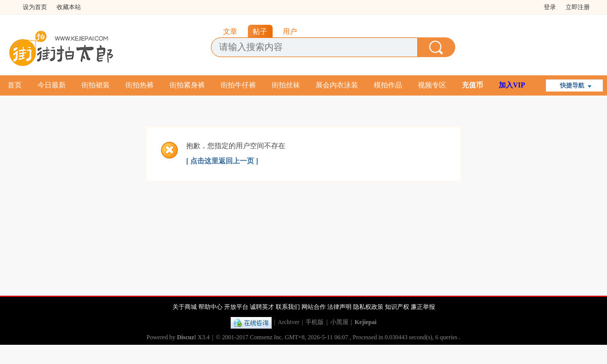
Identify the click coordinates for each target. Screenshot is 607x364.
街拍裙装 (96, 85)
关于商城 (185, 307)
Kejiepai (365, 322)
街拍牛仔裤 (238, 85)
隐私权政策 (368, 307)
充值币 (472, 85)
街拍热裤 (140, 85)
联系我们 (288, 307)
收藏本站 (69, 7)
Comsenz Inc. (267, 337)
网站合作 (314, 307)
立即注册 (578, 7)
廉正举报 (423, 307)
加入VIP (512, 85)
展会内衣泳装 (337, 85)
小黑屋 (339, 322)
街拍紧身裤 (187, 85)
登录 (550, 7)
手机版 (315, 322)
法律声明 (339, 307)
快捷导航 (572, 85)
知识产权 (397, 307)
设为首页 (35, 7)
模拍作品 (388, 85)
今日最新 (52, 85)
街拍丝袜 (286, 85)
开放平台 (236, 307)
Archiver (289, 322)
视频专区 (432, 85)
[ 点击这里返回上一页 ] (222, 161)
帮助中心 (210, 307)
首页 (15, 85)
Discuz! (187, 337)
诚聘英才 (262, 307)
